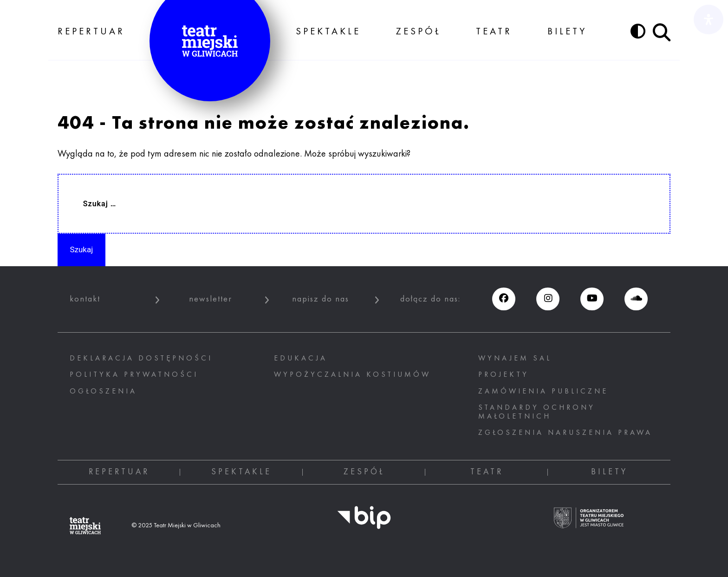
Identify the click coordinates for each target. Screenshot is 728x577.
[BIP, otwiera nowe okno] (364, 523)
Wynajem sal (515, 359)
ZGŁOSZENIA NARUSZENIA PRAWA (565, 433)
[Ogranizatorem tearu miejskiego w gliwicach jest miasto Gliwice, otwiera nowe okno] (589, 524)
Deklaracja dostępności (141, 359)
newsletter (211, 299)
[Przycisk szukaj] (662, 33)
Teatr (494, 32)
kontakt (85, 299)
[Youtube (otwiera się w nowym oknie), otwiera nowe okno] (592, 299)
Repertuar (91, 32)
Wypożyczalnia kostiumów (352, 375)
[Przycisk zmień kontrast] (638, 31)
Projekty (504, 375)
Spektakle (328, 32)
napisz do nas (321, 299)
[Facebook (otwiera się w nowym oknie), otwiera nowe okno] (504, 299)
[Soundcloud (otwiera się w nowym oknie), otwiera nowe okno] (636, 299)
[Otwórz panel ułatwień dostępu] (708, 20)
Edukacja (301, 359)
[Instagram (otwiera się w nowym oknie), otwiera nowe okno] (548, 299)
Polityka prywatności (134, 375)
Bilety (567, 32)
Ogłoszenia (103, 392)
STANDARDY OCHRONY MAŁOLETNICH (537, 412)
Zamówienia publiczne (543, 392)
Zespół (419, 32)
